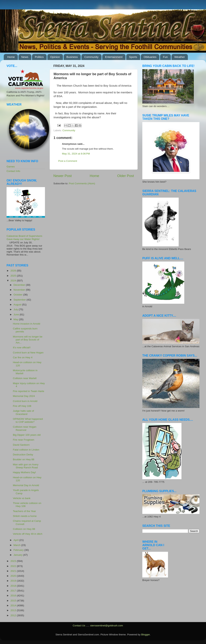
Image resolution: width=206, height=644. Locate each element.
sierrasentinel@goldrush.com (106, 626)
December (20, 285)
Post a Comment (68, 161)
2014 (14, 605)
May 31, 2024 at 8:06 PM (76, 154)
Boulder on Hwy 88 (24, 459)
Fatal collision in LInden (26, 450)
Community (91, 57)
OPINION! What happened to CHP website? (28, 420)
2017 (14, 591)
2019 (14, 581)
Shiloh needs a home (25, 516)
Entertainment (114, 57)
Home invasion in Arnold (27, 324)
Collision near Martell (25, 378)
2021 (14, 571)
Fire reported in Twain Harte (29, 391)
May (16, 319)
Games (11, 167)
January (18, 555)
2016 (14, 596)
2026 (14, 271)
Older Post (126, 176)
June (17, 315)
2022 (14, 566)
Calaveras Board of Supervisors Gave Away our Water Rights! (24, 237)
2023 (14, 561)
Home (11, 57)
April (16, 540)
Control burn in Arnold (25, 401)
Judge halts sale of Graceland (24, 412)
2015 (14, 601)
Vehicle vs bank (22, 498)
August (18, 305)
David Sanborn (21, 445)
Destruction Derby (23, 455)
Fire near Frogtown (24, 440)
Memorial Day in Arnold (26, 485)
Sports (133, 57)
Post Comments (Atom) (82, 183)
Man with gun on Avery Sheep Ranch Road (26, 466)
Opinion (55, 57)
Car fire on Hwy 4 (23, 357)
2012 (14, 615)
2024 (14, 281)
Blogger (146, 635)
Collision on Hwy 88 (24, 529)
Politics (39, 57)
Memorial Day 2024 (24, 396)
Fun (165, 57)
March (17, 545)
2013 (14, 610)
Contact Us (79, 626)
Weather (180, 57)
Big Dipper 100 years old (27, 435)
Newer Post (63, 176)
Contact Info (13, 171)
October (18, 295)
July (16, 309)
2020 (14, 576)
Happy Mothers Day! (24, 472)
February (19, 550)
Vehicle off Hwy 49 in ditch (28, 534)
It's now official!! (22, 347)
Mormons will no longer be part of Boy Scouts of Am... (28, 340)
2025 (14, 276)
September (20, 300)
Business (72, 57)
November (20, 290)
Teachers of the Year (24, 511)
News (25, 57)
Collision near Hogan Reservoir (25, 428)
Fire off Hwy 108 (22, 406)
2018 (14, 586)
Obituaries (150, 57)
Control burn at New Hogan (28, 353)
